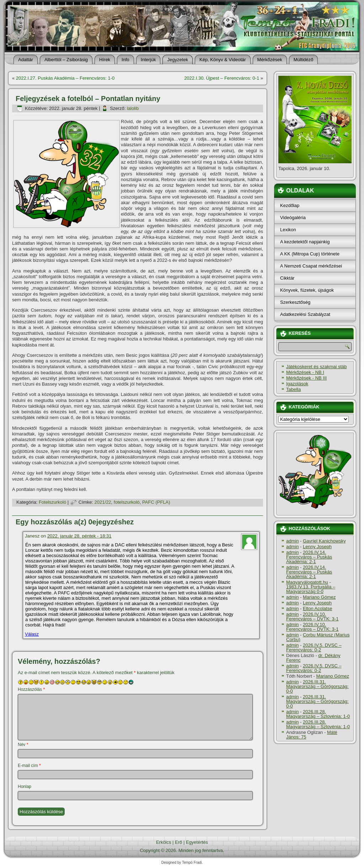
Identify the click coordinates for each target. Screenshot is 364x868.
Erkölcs (164, 842)
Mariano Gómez (319, 597)
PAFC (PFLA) (156, 502)
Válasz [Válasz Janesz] (32, 634)
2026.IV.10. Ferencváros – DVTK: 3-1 (312, 616)
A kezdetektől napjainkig (305, 242)
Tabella (293, 389)
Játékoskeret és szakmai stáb (317, 367)
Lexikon (288, 230)
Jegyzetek (178, 60)
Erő (178, 842)
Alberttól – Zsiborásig (66, 60)
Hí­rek (105, 60)
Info (125, 60)
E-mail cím (29, 766)
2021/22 (103, 502)
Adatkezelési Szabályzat (305, 314)
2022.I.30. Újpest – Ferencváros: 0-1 (222, 78)
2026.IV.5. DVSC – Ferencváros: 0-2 (314, 647)
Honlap (25, 787)
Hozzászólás (31, 689)
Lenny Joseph (317, 547)
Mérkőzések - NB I (305, 372)
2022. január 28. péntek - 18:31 (79, 536)
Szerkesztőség (295, 302)
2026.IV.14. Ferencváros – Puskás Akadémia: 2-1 (309, 557)
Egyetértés (197, 842)
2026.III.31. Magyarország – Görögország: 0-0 (317, 686)
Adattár (26, 60)
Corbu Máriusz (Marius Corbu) (318, 637)
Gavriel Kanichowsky (324, 541)
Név (23, 745)
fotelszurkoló (127, 502)
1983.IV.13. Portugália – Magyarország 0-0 (311, 589)
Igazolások (297, 384)
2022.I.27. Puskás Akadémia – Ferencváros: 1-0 (65, 78)
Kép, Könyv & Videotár (223, 60)
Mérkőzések (270, 60)
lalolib (133, 108)
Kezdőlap (290, 205)
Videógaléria (293, 218)
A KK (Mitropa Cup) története (310, 254)
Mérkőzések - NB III (306, 378)
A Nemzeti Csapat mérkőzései (311, 266)
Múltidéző (304, 60)
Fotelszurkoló (52, 502)
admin (292, 541)
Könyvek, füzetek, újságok (307, 290)
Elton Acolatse (317, 608)
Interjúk (148, 60)
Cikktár (287, 278)
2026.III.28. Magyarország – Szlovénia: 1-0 (318, 714)
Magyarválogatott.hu (307, 582)
